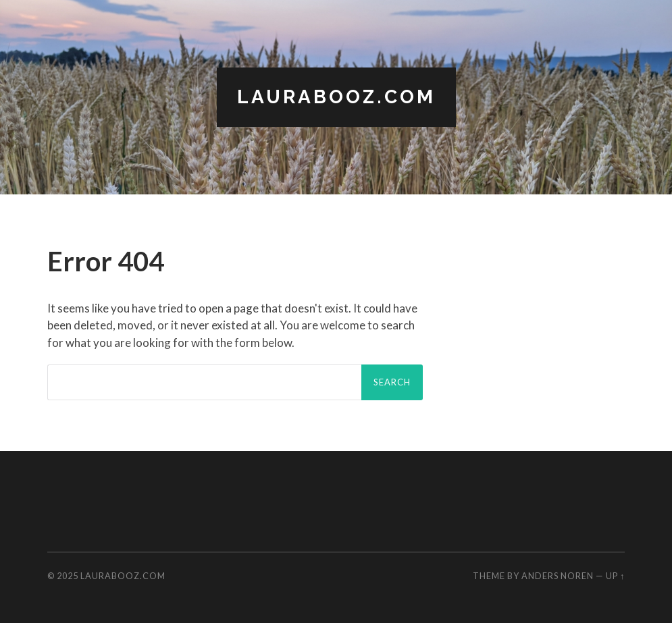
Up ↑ (615, 576)
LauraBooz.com (336, 97)
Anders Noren (558, 576)
